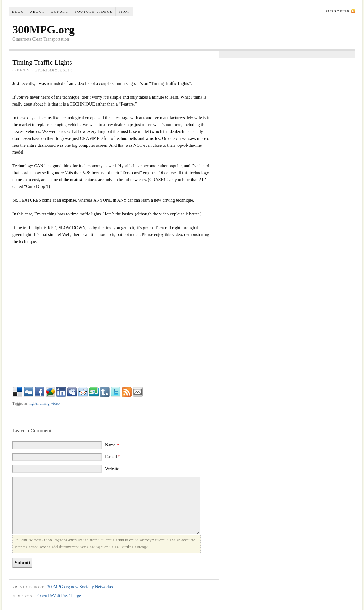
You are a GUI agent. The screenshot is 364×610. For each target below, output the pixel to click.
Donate (60, 12)
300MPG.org (44, 30)
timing (44, 403)
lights (34, 403)
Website (112, 469)
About (37, 12)
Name (112, 445)
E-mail (113, 457)
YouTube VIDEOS (93, 12)
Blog (18, 12)
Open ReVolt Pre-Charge (59, 596)
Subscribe (338, 11)
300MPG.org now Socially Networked (81, 587)
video (55, 403)
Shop (124, 12)
